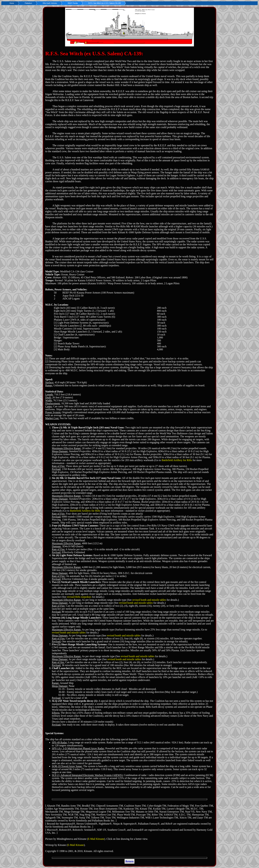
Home (12, 3)
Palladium (28, 3)
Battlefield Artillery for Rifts (177, 460)
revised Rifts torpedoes (79, 597)
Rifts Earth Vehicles (50, 3)
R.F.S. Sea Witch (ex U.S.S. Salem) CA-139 (104, 3)
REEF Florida (73, 3)
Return (130, 861)
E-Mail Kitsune (96, 839)
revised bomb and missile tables (149, 600)
